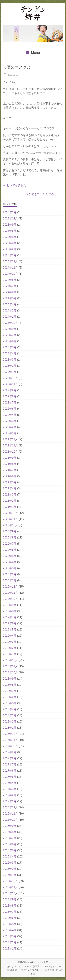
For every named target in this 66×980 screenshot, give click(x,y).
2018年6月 (10, 697)
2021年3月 (10, 495)
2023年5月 (10, 347)
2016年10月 (10, 820)
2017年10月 (10, 746)
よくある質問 (47, 970)
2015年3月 (10, 936)
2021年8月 (10, 464)
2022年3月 (10, 421)
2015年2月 (10, 942)
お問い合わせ (11, 970)
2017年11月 (10, 740)
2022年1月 (10, 433)
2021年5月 (10, 482)
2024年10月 (10, 274)
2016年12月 (10, 807)
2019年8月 (10, 611)
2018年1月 (10, 728)
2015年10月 (10, 893)
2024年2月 (10, 311)
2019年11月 (10, 593)
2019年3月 (10, 642)
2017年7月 (10, 764)
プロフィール (24, 967)
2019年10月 (10, 599)
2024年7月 (10, 286)
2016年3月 (10, 863)
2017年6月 (10, 771)
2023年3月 (10, 360)
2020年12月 (10, 513)
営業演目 (37, 967)
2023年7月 (10, 335)
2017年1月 (10, 801)
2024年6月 (10, 292)
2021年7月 (10, 470)
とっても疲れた (15, 185)
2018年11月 (10, 666)
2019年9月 (10, 605)
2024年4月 (10, 304)
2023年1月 (10, 372)
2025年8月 (10, 231)
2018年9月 (10, 679)
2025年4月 (10, 243)
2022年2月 (10, 427)
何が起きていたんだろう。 (44, 194)
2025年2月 (10, 249)
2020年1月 (10, 580)
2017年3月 (10, 789)
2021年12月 (10, 439)
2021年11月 (10, 445)
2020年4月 (10, 562)
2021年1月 (10, 507)
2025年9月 (10, 225)
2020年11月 (10, 519)
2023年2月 (10, 366)
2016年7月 (10, 838)
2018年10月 (10, 672)
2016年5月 (10, 850)
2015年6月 (10, 918)
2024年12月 (10, 261)
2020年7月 (10, 544)
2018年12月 (10, 660)
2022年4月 (10, 415)
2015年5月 (10, 924)
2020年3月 (10, 568)
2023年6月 (10, 341)
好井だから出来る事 (29, 970)
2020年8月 (10, 538)
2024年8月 (10, 280)
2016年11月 (10, 814)
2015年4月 (10, 930)
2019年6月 (10, 623)
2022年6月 (10, 409)
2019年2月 (10, 648)
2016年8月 (10, 832)
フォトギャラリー (52, 967)
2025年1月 (10, 255)
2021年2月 (10, 501)
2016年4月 (10, 857)
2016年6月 (10, 844)
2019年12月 (10, 587)
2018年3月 (10, 715)
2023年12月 (10, 323)
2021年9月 (10, 458)
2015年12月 (10, 881)
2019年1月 (10, 654)
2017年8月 (10, 758)
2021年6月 (10, 476)
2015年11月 (10, 887)
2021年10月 (10, 452)
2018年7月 (10, 691)
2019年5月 (10, 630)
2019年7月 (10, 617)
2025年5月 (10, 237)
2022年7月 (10, 403)
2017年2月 (10, 795)
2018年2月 (10, 722)
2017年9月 (10, 752)
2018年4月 (10, 709)
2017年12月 (10, 734)
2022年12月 (10, 378)
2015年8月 (10, 906)
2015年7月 (10, 912)
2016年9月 (10, 826)
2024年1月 (10, 317)
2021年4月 (10, 488)
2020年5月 (10, 556)
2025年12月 (10, 218)
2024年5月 (10, 298)
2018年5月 (10, 703)
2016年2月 (10, 869)
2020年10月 (10, 525)
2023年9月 (10, 329)
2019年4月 (10, 636)
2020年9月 (10, 531)
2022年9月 (10, 390)
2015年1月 (10, 949)
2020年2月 (10, 574)
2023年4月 (10, 353)
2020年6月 (10, 550)
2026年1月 (10, 212)
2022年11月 (10, 384)
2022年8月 (10, 396)
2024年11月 (10, 268)
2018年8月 (10, 685)
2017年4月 (10, 783)
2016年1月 (10, 875)
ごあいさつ (10, 967)
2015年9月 (10, 899)
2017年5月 (10, 777)
